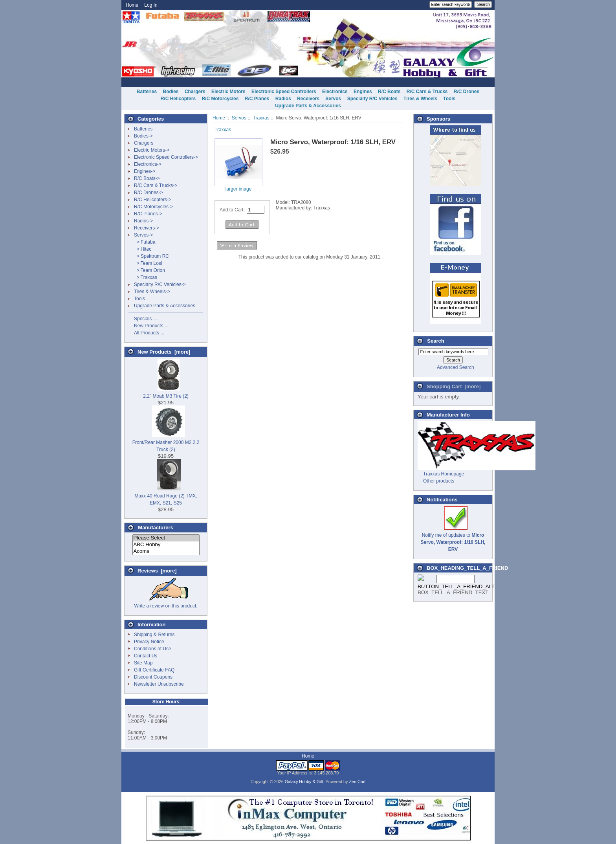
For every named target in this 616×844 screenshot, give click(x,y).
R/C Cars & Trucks (427, 92)
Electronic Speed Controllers (284, 92)
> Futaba (145, 242)
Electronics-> (148, 164)
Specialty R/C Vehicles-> (160, 284)
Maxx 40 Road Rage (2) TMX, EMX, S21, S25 (166, 496)
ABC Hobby (166, 545)
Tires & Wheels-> (152, 292)
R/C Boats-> (147, 178)
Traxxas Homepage (444, 474)
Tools (449, 99)
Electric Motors (228, 92)
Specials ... (146, 319)
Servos (239, 118)
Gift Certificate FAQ (154, 670)
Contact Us (146, 656)
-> (143, 235)
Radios (283, 99)
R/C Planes (257, 99)
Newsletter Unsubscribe (159, 684)
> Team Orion (149, 270)
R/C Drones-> (148, 193)
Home (132, 5)
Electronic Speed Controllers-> (166, 157)
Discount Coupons (153, 677)
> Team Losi (148, 263)
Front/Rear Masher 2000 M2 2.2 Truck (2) (166, 442)
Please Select (166, 538)
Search (435, 341)
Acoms (166, 551)
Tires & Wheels (420, 99)
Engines (363, 92)
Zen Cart (357, 782)
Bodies (171, 92)
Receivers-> (147, 228)
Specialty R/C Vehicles (372, 99)
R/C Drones (467, 92)
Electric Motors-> (152, 150)
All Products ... (149, 333)
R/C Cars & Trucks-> (156, 185)
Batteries (147, 92)
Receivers (308, 99)
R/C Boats (389, 92)
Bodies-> (143, 136)
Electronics (335, 92)
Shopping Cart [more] (454, 386)
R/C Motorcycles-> (153, 207)
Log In (151, 5)
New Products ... (151, 326)
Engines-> (145, 171)
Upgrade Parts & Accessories (308, 106)
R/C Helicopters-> (153, 200)
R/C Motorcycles (220, 99)
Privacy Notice (149, 642)
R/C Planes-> (148, 214)
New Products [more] (164, 352)
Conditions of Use (153, 649)
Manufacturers (156, 527)
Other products (439, 481)
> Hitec (143, 249)
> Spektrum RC (151, 256)
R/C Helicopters (178, 99)
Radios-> (143, 221)
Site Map (143, 663)
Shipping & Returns (154, 635)
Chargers (195, 92)
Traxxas (261, 118)
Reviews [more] (157, 571)
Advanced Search (456, 367)
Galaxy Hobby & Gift (304, 782)
